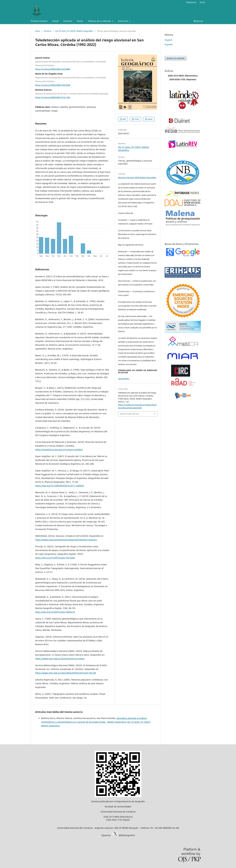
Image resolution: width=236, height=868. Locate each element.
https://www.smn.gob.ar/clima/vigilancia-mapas (60, 659)
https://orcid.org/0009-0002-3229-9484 (53, 69)
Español (169, 44)
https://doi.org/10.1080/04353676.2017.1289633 (60, 486)
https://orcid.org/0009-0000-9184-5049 (53, 85)
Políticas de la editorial (100, 21)
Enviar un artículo (176, 58)
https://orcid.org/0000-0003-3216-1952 (53, 97)
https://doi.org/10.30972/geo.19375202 (55, 558)
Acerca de (123, 21)
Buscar (198, 21)
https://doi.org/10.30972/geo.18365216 (55, 612)
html (137, 119)
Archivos (68, 21)
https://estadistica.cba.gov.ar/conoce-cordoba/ (59, 450)
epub (150, 119)
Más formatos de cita (130, 414)
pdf (124, 119)
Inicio (38, 31)
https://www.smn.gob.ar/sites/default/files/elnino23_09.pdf (66, 673)
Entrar (203, 2)
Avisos (80, 21)
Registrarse (191, 2)
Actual (55, 21)
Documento (124, 379)
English (168, 40)
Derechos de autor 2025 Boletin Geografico (137, 177)
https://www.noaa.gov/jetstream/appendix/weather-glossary (66, 540)
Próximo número (39, 21)
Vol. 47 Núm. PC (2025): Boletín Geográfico (74, 31)
